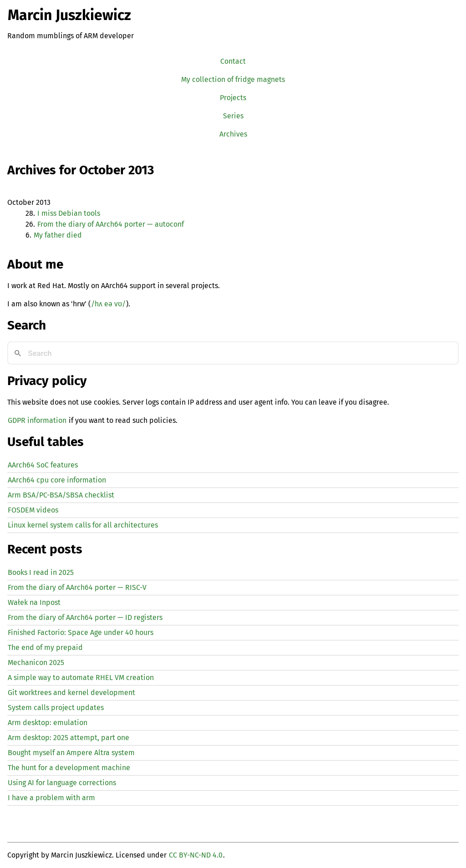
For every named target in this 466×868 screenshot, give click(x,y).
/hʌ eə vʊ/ (108, 304)
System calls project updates (56, 708)
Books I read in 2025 (41, 572)
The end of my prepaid (45, 647)
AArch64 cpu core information (57, 480)
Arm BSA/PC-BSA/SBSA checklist (61, 495)
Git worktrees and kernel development (71, 693)
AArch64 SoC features (43, 465)
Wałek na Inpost (34, 602)
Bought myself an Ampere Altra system (71, 753)
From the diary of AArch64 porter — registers (85, 617)
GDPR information (37, 420)
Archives (233, 134)
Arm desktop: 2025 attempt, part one (68, 738)
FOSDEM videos (33, 510)
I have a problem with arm (51, 798)
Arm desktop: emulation (48, 723)
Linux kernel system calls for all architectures (83, 525)
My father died (58, 235)
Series (233, 116)
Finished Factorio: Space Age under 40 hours (81, 632)
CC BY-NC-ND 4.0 (196, 855)
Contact (233, 61)
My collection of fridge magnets (233, 79)
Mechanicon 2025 (36, 662)
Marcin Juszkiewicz (69, 15)
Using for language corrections (62, 783)
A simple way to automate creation (81, 678)
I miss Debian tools (69, 213)
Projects (233, 98)
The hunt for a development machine (69, 768)
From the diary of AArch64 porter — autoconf (111, 224)
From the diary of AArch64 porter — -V (77, 587)
